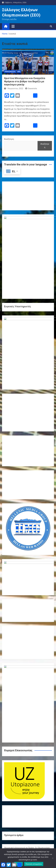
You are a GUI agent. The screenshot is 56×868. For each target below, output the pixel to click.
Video (7, 760)
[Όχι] (53, 858)
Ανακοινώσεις (10, 72)
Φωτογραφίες (10, 792)
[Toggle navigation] (13, 26)
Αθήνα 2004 (9, 764)
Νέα (19, 72)
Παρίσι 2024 (10, 784)
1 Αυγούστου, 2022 (14, 88)
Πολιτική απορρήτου (34, 864)
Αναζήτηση (9, 139)
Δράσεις (8, 776)
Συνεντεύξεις (10, 788)
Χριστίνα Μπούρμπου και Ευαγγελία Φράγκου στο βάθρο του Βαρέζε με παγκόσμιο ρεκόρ (25, 81)
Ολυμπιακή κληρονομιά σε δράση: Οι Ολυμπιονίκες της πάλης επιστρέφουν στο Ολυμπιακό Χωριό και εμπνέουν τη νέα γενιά (27, 692)
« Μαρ (27, 838)
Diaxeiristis (31, 88)
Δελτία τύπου (10, 772)
